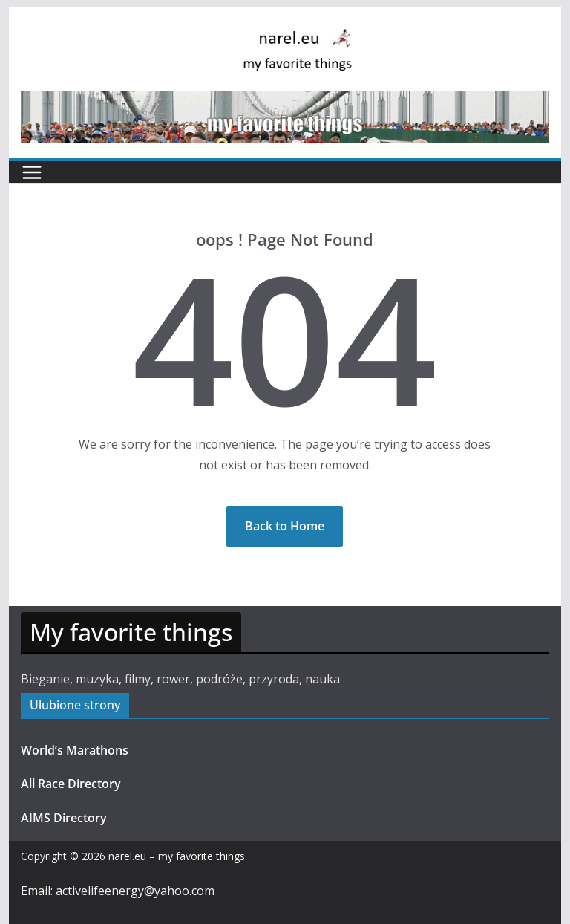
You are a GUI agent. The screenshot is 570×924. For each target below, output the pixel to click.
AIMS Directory (64, 818)
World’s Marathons (75, 750)
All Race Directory (71, 784)
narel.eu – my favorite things (177, 856)
